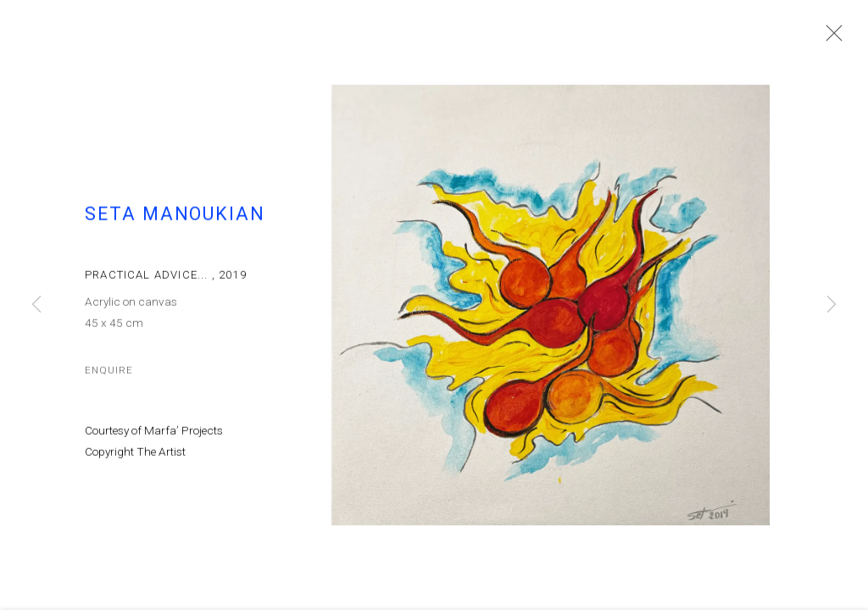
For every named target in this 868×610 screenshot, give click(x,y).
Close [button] (837, 38)
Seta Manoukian (175, 224)
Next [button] (832, 305)
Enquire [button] (109, 380)
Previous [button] (36, 305)
